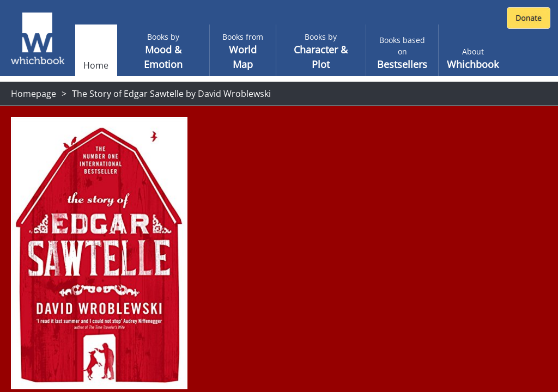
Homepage (34, 94)
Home (96, 65)
